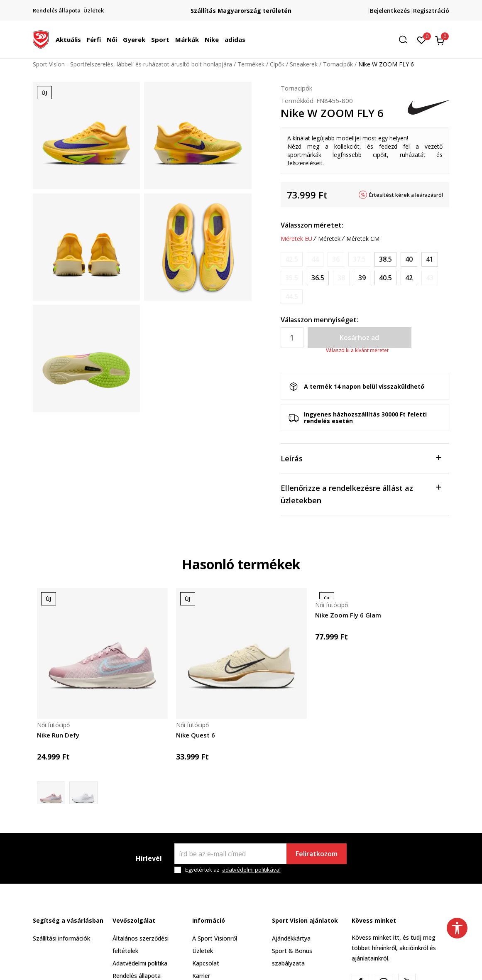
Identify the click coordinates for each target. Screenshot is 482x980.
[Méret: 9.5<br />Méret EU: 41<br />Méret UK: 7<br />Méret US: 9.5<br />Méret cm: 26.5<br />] (430, 259)
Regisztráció (431, 11)
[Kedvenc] (422, 39)
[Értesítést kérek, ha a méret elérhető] (292, 259)
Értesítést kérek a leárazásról (406, 195)
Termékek (251, 64)
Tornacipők (338, 64)
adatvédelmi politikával (251, 870)
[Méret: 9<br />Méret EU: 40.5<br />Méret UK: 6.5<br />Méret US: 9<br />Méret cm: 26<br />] (385, 278)
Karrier (201, 976)
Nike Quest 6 (196, 735)
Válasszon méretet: (312, 225)
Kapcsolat (206, 963)
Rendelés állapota (137, 976)
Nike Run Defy (58, 735)
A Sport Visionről (215, 938)
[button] (406, 40)
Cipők (277, 64)
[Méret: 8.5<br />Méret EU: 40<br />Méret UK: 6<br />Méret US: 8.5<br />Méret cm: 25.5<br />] (409, 259)
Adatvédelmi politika (140, 963)
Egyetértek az (233, 870)
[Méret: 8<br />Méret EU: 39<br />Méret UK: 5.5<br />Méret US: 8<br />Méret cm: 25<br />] (362, 278)
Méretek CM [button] (363, 239)
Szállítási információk (61, 938)
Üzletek (203, 951)
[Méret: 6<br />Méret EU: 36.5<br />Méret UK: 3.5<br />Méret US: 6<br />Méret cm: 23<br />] (318, 278)
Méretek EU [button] (296, 239)
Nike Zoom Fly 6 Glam (348, 615)
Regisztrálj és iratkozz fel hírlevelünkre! (241, 7)
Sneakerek (304, 64)
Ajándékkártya (291, 938)
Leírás (361, 458)
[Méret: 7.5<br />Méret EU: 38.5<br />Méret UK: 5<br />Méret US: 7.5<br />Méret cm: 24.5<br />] (385, 259)
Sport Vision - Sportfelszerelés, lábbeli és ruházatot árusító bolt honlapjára (132, 64)
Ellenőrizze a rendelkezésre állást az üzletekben (361, 494)
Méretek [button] (329, 239)
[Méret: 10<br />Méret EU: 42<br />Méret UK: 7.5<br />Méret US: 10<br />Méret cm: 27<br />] (409, 278)
